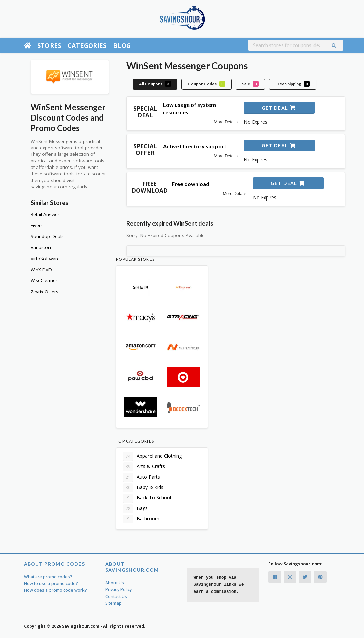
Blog (122, 45)
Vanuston (41, 247)
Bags (135, 509)
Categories (87, 45)
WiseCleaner (44, 280)
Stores (49, 45)
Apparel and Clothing (152, 456)
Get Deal (279, 108)
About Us (115, 583)
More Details (226, 122)
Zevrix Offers (44, 292)
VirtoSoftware (45, 259)
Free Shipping (293, 84)
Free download (191, 184)
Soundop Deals (47, 236)
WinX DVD (41, 270)
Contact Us (116, 596)
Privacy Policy (119, 590)
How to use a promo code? (51, 584)
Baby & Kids (143, 488)
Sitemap (113, 603)
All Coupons (155, 84)
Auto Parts (141, 477)
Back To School (147, 498)
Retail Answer (45, 214)
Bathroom (141, 519)
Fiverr (37, 225)
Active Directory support (195, 146)
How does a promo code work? (55, 590)
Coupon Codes (207, 84)
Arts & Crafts (144, 467)
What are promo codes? (48, 577)
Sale (250, 84)
